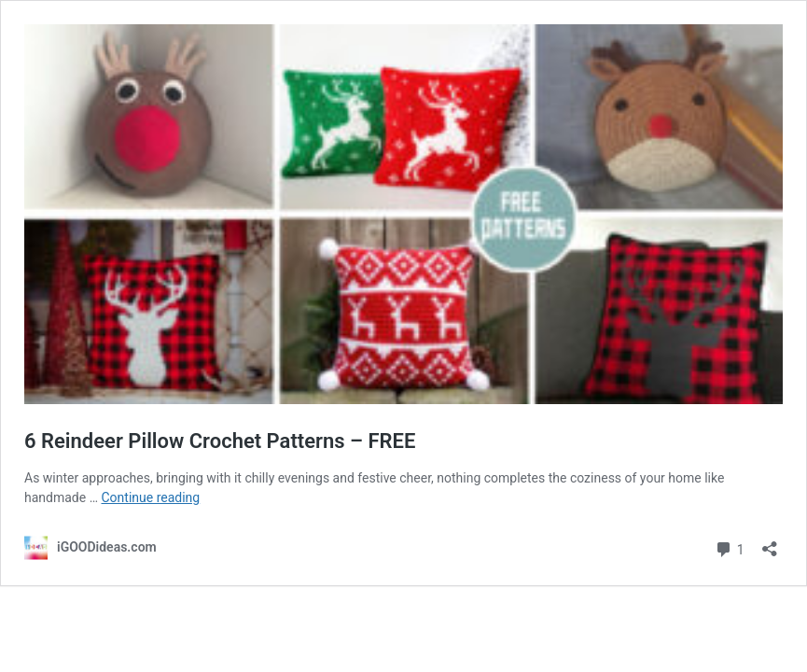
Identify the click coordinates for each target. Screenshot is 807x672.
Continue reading (150, 497)
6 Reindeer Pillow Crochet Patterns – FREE (220, 441)
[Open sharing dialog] (770, 543)
